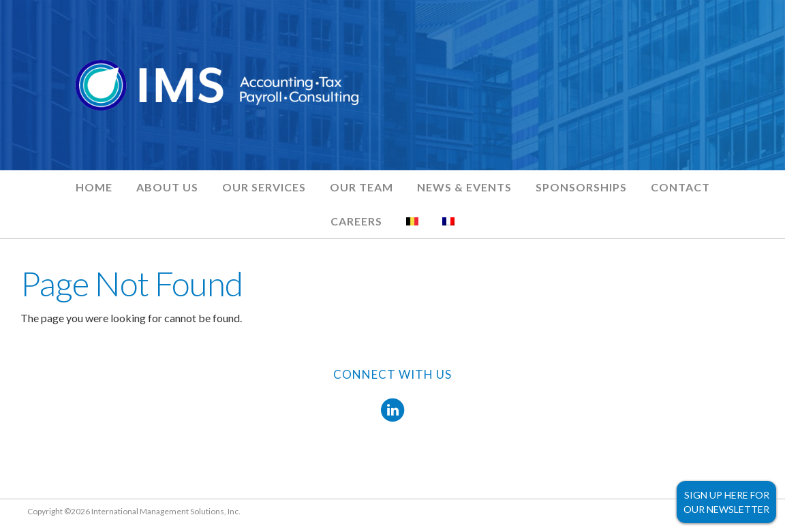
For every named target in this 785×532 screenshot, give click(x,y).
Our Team (361, 187)
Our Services (264, 187)
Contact (680, 187)
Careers (356, 221)
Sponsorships (581, 187)
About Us (167, 187)
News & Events (464, 187)
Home (94, 187)
